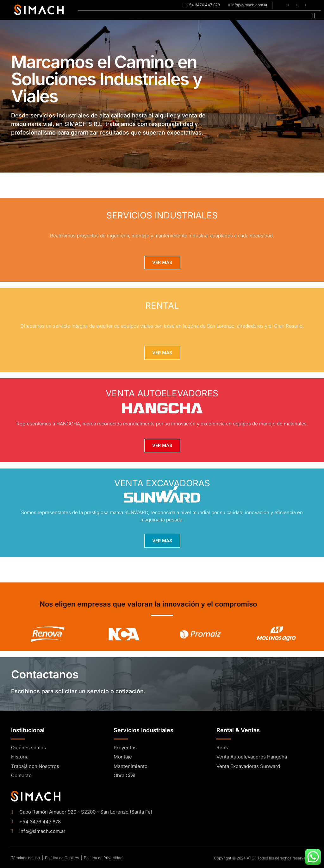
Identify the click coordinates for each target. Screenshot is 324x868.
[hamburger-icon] (314, 15)
